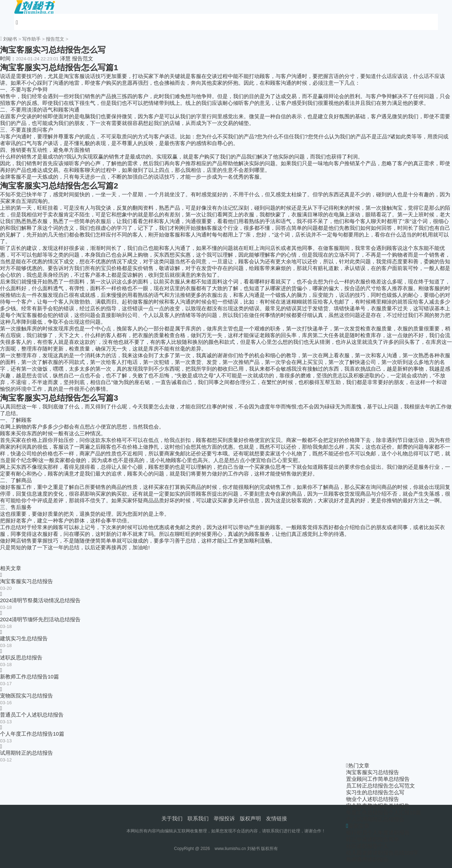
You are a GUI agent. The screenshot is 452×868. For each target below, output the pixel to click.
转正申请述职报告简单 (373, 839)
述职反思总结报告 (21, 657)
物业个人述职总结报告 (373, 799)
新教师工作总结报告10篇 (29, 677)
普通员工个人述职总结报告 (32, 715)
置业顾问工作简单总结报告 (378, 779)
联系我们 (198, 818)
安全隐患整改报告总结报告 (378, 806)
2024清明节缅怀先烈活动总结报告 (40, 619)
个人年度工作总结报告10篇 (32, 734)
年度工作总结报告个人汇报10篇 (383, 812)
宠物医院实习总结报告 (26, 696)
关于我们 (172, 818)
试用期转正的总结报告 (26, 753)
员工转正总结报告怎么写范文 (380, 786)
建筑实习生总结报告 (24, 638)
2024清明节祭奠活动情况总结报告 (40, 600)
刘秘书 (10, 39)
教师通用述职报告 (367, 859)
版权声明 (250, 818)
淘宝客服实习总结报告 (26, 581)
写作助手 (31, 39)
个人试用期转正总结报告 (375, 819)
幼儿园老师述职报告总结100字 (382, 853)
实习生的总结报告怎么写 (375, 792)
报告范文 (55, 39)
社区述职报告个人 (367, 846)
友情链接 (276, 818)
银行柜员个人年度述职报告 (378, 833)
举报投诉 (224, 818)
